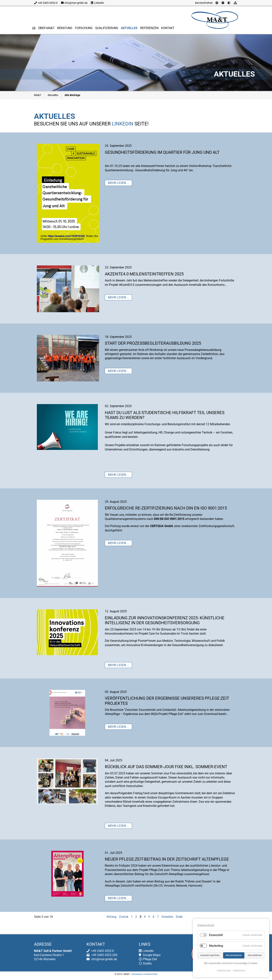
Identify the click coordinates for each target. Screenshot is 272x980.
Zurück (124, 917)
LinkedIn (97, 3)
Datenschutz (151, 974)
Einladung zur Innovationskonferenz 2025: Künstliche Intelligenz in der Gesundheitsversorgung (165, 620)
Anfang (111, 917)
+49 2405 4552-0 (46, 3)
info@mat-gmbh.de (74, 3)
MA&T (38, 95)
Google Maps (150, 955)
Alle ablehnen (255, 955)
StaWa (145, 963)
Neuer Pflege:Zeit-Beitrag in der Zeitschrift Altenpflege (167, 859)
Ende (179, 917)
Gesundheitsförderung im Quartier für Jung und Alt (162, 152)
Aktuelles (53, 95)
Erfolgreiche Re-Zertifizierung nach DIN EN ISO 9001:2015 (166, 508)
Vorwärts (167, 917)
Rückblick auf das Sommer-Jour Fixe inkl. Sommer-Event (166, 767)
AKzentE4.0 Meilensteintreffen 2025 (144, 274)
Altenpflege (176, 874)
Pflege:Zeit (148, 959)
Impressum (137, 974)
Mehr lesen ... (118, 183)
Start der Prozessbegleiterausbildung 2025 (153, 343)
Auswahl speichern (210, 955)
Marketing (216, 946)
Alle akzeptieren (234, 955)
